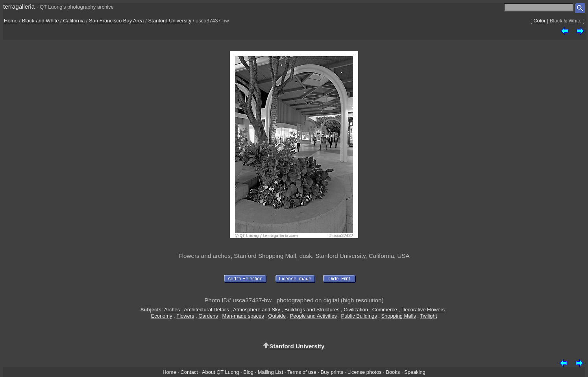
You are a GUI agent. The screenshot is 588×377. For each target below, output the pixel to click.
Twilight (428, 316)
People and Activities (313, 316)
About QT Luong (220, 372)
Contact (189, 372)
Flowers (185, 316)
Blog (248, 372)
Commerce (385, 310)
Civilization (356, 310)
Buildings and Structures (312, 310)
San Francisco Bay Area (116, 21)
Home (11, 21)
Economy (162, 316)
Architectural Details (206, 310)
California (74, 21)
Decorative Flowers (423, 310)
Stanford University (170, 21)
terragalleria (19, 6)
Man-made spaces (243, 316)
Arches (172, 310)
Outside (277, 316)
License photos (365, 372)
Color (539, 21)
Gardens (208, 316)
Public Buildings (359, 316)
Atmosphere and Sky (257, 310)
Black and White (41, 21)
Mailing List (271, 372)
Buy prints (332, 372)
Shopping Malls (398, 316)
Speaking (415, 372)
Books (393, 372)
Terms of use (302, 372)
